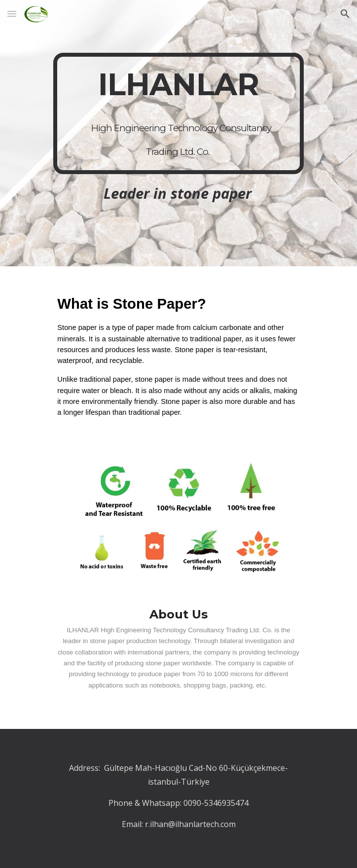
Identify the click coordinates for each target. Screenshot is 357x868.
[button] (12, 14)
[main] (178, 113)
